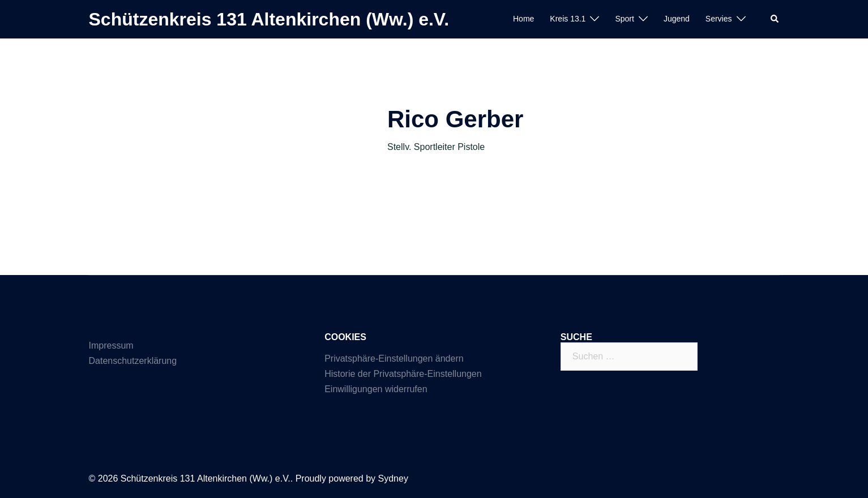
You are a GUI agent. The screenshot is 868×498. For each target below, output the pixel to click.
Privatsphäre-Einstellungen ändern (394, 359)
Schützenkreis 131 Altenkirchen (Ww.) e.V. (269, 19)
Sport (624, 19)
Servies (719, 19)
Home (523, 19)
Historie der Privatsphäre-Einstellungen (403, 374)
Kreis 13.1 (568, 19)
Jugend (677, 19)
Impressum (111, 345)
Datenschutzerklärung (133, 361)
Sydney (393, 478)
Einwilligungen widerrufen (376, 389)
